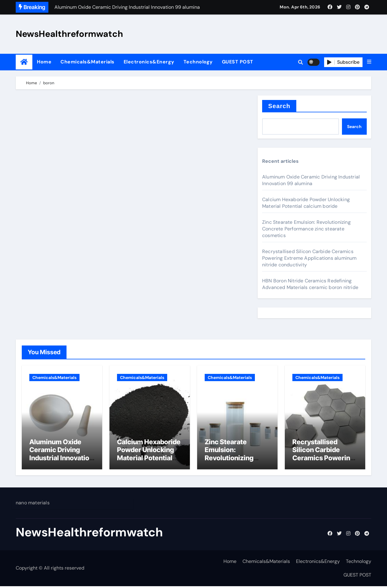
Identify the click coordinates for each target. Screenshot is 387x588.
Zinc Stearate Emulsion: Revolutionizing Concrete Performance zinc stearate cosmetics (306, 229)
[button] (369, 62)
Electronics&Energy (149, 62)
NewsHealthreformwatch (69, 34)
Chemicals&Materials (88, 62)
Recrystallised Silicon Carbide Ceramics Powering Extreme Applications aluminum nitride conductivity (309, 258)
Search (279, 106)
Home (44, 62)
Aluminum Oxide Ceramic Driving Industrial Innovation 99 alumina (311, 180)
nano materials (33, 504)
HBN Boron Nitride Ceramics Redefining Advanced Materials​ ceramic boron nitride (310, 284)
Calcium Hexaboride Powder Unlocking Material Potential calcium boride (306, 203)
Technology (198, 62)
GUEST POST (238, 62)
